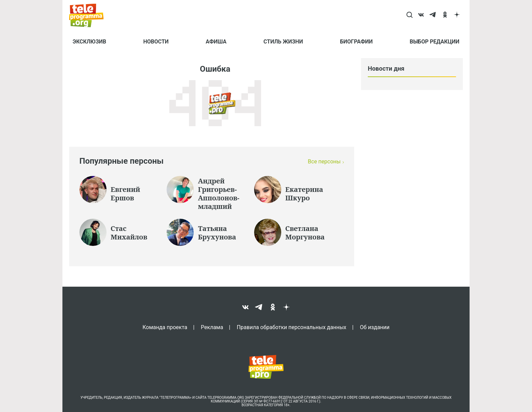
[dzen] (457, 15)
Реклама (212, 327)
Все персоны (324, 162)
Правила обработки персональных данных (292, 327)
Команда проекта (165, 327)
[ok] (445, 15)
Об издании (375, 327)
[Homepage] (90, 15)
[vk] (421, 15)
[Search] (409, 15)
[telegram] (433, 15)
